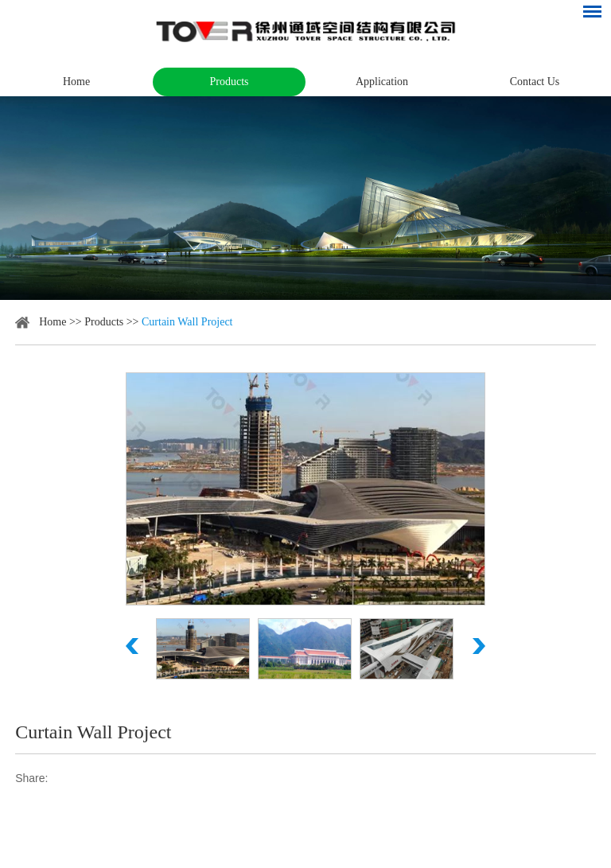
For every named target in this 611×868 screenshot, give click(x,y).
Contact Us (535, 82)
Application (382, 82)
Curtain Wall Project (187, 322)
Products (230, 82)
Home (76, 82)
